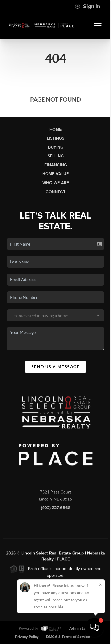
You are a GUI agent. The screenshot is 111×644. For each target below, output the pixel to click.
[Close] (100, 584)
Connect (55, 192)
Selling (56, 156)
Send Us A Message (55, 367)
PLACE (63, 562)
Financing (56, 165)
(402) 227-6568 (56, 510)
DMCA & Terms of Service (68, 637)
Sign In (87, 6)
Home (55, 129)
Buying (56, 147)
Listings (55, 138)
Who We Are (56, 183)
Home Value (55, 174)
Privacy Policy (27, 637)
